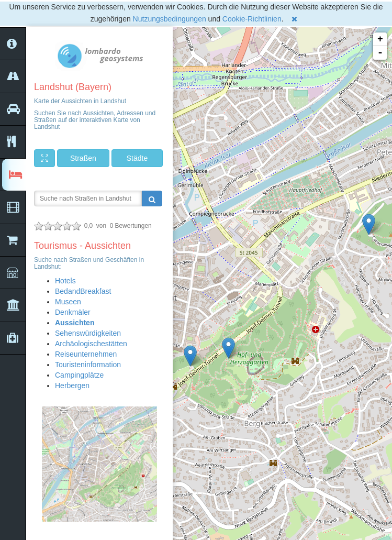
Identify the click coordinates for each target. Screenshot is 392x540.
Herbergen (72, 385)
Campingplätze (79, 375)
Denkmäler (73, 312)
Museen (68, 302)
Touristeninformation (88, 365)
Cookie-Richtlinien (252, 19)
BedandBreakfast (83, 291)
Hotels (65, 281)
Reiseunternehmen (86, 354)
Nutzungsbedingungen (170, 19)
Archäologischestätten (91, 344)
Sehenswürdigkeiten (88, 333)
